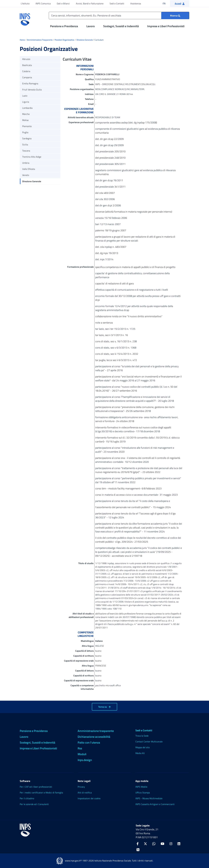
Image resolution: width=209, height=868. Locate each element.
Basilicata (27, 65)
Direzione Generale (85, 40)
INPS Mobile (141, 787)
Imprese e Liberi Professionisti (166, 26)
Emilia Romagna (30, 83)
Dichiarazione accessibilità (94, 737)
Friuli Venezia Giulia (32, 90)
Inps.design (85, 760)
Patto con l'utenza (89, 742)
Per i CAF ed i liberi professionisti (36, 787)
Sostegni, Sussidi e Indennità (121, 26)
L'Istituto (25, 3)
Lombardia (27, 108)
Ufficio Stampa (143, 793)
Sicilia (25, 145)
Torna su (105, 707)
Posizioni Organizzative (65, 40)
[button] (180, 3)
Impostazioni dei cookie (89, 798)
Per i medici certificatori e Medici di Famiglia (41, 793)
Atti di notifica (85, 793)
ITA (166, 3)
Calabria (26, 71)
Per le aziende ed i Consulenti (34, 804)
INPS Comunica (43, 3)
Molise (25, 120)
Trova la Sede (142, 736)
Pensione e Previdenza (64, 26)
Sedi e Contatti (117, 3)
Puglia (25, 132)
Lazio (25, 96)
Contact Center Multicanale (149, 742)
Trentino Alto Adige (32, 157)
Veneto (26, 175)
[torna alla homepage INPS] (25, 18)
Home (22, 40)
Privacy (81, 787)
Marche (26, 114)
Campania (27, 77)
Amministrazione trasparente (96, 731)
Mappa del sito (143, 747)
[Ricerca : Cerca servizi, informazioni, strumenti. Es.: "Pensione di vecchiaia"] (175, 16)
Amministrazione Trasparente (40, 40)
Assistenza (136, 3)
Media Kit (140, 753)
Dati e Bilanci (63, 3)
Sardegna (27, 138)
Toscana (26, 151)
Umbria (26, 163)
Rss (80, 748)
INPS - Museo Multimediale (149, 798)
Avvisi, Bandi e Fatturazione (90, 3)
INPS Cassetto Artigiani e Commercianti (155, 804)
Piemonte (27, 126)
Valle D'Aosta (29, 169)
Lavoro (91, 26)
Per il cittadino (27, 798)
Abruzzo (26, 59)
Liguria (26, 102)
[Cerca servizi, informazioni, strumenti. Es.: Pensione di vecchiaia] (119, 15)
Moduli (82, 754)
